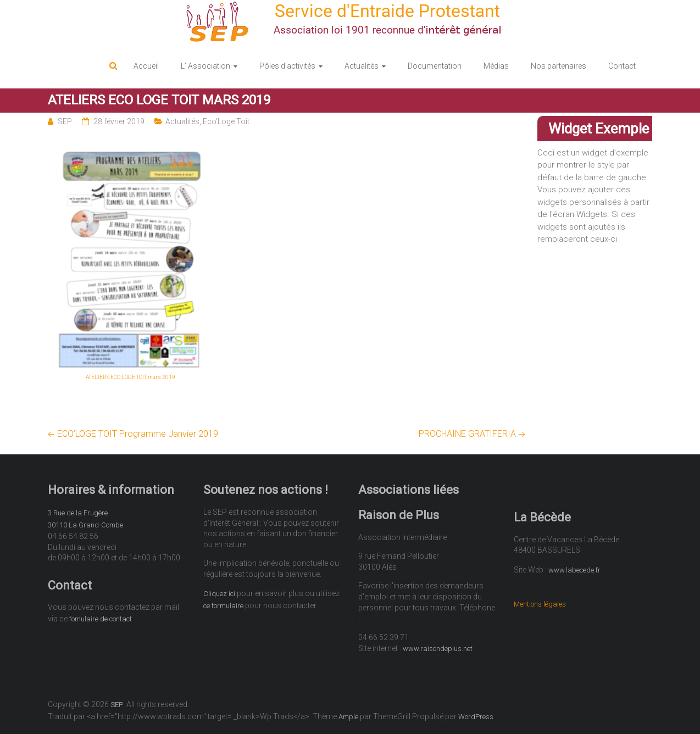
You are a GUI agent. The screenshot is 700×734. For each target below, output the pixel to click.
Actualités (362, 66)
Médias (496, 66)
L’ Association (205, 66)
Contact (622, 66)
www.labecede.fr (574, 570)
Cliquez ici (219, 594)
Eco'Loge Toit (226, 121)
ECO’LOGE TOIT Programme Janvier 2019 (133, 434)
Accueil (146, 66)
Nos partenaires (559, 66)
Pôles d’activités (287, 66)
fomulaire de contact (101, 619)
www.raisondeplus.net (438, 649)
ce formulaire (223, 606)
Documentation (435, 66)
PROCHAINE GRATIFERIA (472, 434)
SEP (65, 121)
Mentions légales (540, 604)
